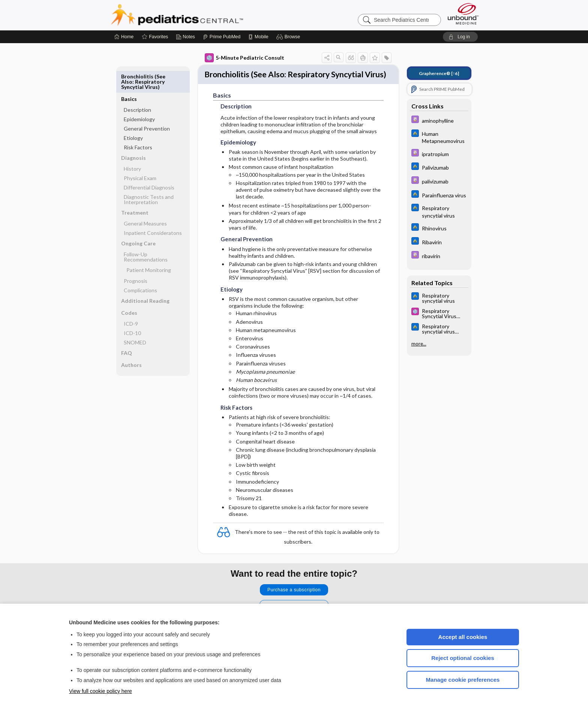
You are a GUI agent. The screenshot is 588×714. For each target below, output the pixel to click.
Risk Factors (138, 125)
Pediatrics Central (204, 15)
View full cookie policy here (100, 691)
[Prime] (222, 37)
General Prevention (147, 106)
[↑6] (439, 73)
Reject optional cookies (463, 658)
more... (419, 344)
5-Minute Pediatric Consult (244, 58)
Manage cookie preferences (463, 680)
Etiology (133, 115)
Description (137, 87)
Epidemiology (139, 97)
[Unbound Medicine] (463, 14)
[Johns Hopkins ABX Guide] (439, 137)
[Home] (124, 37)
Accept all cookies (463, 637)
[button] (289, 37)
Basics (129, 76)
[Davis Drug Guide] (439, 120)
